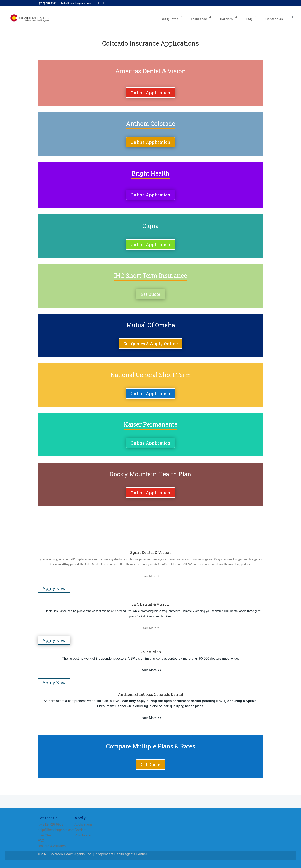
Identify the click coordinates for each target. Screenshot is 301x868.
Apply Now (54, 588)
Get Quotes (169, 19)
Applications (83, 824)
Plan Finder (83, 835)
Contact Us (274, 19)
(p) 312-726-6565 (51, 824)
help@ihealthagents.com (56, 830)
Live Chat (45, 835)
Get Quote (150, 294)
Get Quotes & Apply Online (151, 344)
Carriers (227, 19)
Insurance (199, 19)
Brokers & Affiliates (52, 846)
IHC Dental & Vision (151, 604)
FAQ (249, 19)
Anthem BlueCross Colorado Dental (151, 694)
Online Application (150, 93)
